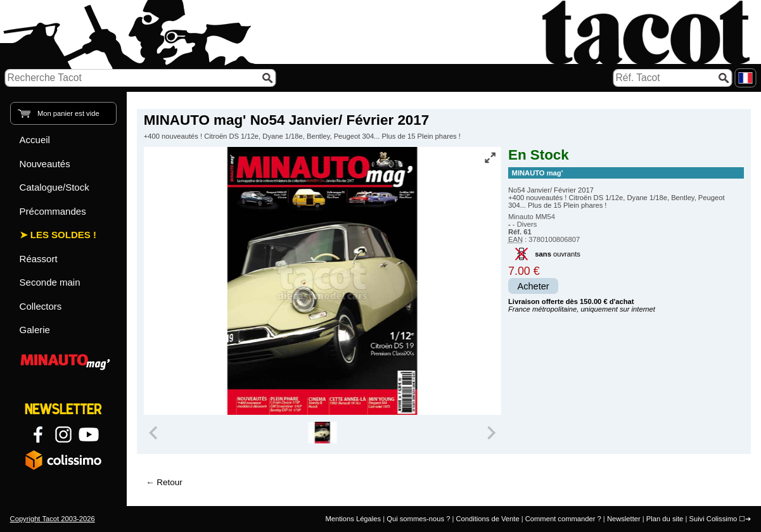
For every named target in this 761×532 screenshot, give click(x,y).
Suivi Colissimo (713, 519)
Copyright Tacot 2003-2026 (53, 519)
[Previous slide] (155, 433)
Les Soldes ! (63, 235)
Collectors (41, 306)
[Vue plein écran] (490, 158)
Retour (169, 482)
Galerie (35, 330)
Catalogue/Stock (54, 187)
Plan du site (665, 519)
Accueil (35, 140)
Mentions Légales (353, 519)
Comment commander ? (563, 519)
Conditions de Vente (487, 519)
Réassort (39, 259)
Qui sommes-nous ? (418, 519)
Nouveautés (45, 164)
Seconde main (50, 282)
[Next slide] (490, 433)
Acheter (534, 286)
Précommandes (53, 211)
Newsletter (624, 519)
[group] (322, 433)
